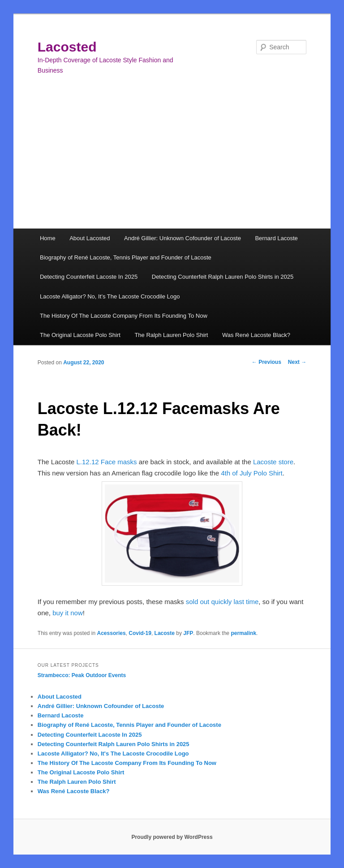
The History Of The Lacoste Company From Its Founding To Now (124, 316)
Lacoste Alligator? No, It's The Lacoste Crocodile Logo (113, 754)
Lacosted (67, 47)
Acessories (112, 633)
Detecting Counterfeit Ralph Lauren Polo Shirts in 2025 (223, 277)
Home (48, 238)
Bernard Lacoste (276, 238)
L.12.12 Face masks (107, 462)
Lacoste (165, 633)
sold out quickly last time (222, 602)
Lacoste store (273, 462)
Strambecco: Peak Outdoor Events (82, 675)
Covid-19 (140, 633)
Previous (267, 362)
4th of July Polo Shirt (252, 473)
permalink (243, 633)
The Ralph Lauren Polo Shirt (171, 335)
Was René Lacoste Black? (256, 335)
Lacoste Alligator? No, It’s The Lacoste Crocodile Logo (110, 296)
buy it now (68, 613)
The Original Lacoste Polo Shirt (80, 335)
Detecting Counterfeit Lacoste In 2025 (89, 277)
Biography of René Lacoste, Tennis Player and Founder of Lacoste (126, 257)
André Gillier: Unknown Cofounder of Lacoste (183, 238)
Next (297, 362)
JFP (188, 633)
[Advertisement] (172, 161)
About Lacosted (90, 238)
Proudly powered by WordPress (172, 837)
